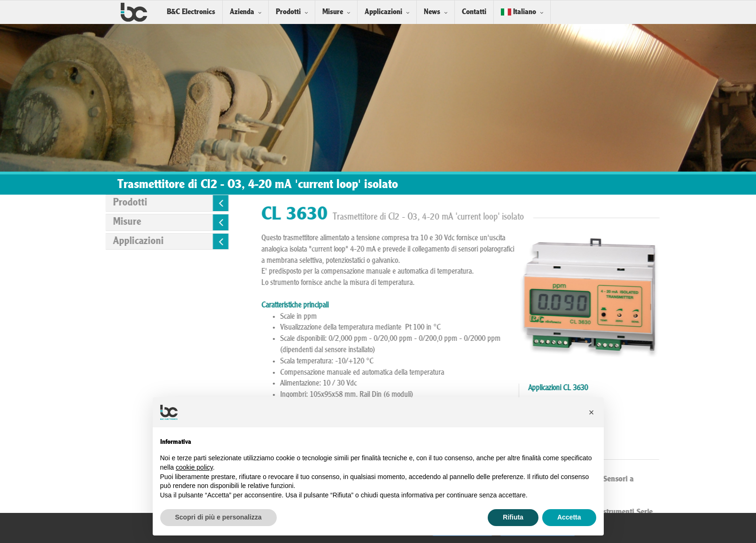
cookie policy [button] (194, 467)
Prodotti (288, 12)
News (432, 12)
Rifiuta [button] (513, 517)
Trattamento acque (639, 437)
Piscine (622, 425)
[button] (592, 412)
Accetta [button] (569, 517)
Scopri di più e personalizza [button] (218, 517)
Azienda (242, 12)
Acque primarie (634, 403)
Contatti (474, 12)
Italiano (518, 12)
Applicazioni (383, 12)
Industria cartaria (636, 414)
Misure (333, 12)
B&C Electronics (191, 12)
